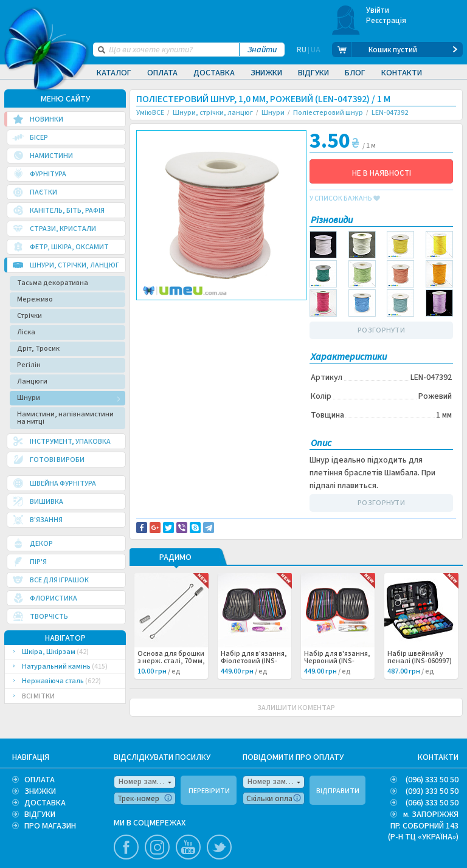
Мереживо (35, 299)
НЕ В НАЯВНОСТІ (382, 173)
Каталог (114, 73)
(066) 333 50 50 (432, 803)
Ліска (26, 332)
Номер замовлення (147, 782)
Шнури (29, 398)
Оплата (162, 73)
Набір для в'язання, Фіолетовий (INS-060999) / (254, 661)
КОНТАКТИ (438, 757)
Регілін (29, 365)
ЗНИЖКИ (40, 791)
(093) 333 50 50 (432, 791)
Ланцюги (32, 381)
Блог (355, 73)
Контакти (402, 73)
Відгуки (313, 73)
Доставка (214, 73)
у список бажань (345, 199)
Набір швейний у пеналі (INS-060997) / (420, 661)
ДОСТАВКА (45, 803)
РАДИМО (175, 558)
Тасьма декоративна (53, 283)
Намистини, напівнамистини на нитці (65, 418)
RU (302, 50)
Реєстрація (386, 21)
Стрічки (29, 316)
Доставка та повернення (188, 311)
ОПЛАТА (40, 780)
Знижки (266, 73)
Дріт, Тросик (38, 349)
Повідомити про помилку (189, 318)
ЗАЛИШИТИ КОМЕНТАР (296, 708)
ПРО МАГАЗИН (50, 826)
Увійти (378, 10)
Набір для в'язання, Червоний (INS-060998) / (337, 661)
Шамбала (163, 331)
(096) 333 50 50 (432, 780)
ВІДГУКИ (40, 815)
